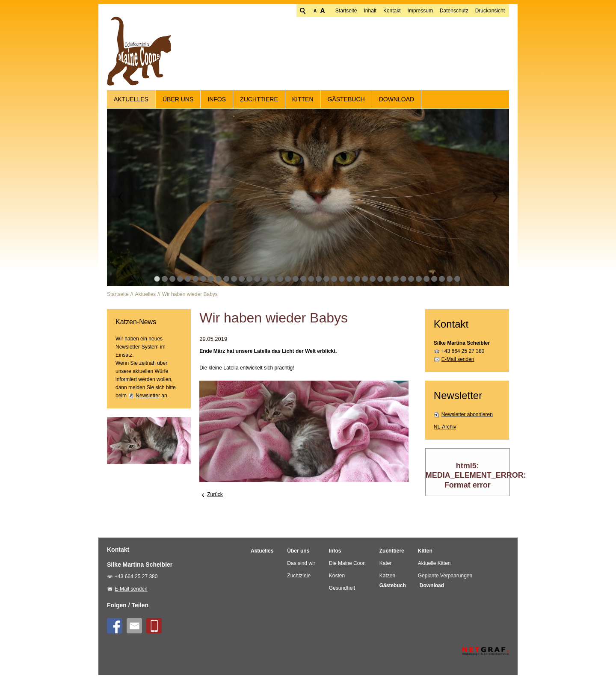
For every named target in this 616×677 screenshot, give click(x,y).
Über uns (178, 101)
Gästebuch (346, 101)
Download (397, 101)
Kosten (337, 577)
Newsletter (148, 397)
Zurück (215, 497)
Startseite (313, 11)
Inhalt (337, 11)
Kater (386, 565)
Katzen (387, 577)
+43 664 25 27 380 (463, 353)
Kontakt (359, 11)
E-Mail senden (458, 361)
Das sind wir (301, 565)
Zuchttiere (259, 101)
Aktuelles (131, 101)
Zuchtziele (299, 577)
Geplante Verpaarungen (445, 577)
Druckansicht (457, 11)
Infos (217, 101)
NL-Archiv (445, 429)
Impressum (387, 11)
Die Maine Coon (347, 565)
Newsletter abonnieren (467, 416)
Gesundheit (342, 590)
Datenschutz (421, 11)
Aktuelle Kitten (434, 565)
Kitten (303, 101)
